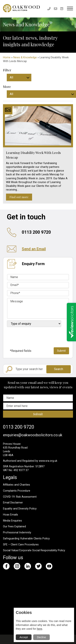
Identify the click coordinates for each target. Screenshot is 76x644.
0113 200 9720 (19, 427)
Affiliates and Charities (17, 485)
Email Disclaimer (13, 503)
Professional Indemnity (17, 533)
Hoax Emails (11, 515)
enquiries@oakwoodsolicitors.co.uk (33, 435)
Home (7, 57)
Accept (24, 637)
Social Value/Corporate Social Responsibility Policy (34, 550)
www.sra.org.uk (48, 461)
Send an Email (34, 249)
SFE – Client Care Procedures (21, 545)
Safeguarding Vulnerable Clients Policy (26, 539)
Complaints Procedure (17, 491)
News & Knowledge (25, 57)
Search (59, 369)
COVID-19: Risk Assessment (20, 497)
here (40, 629)
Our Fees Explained (14, 527)
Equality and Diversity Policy (20, 509)
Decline (41, 637)
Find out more (19, 197)
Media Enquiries (12, 521)
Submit (38, 414)
